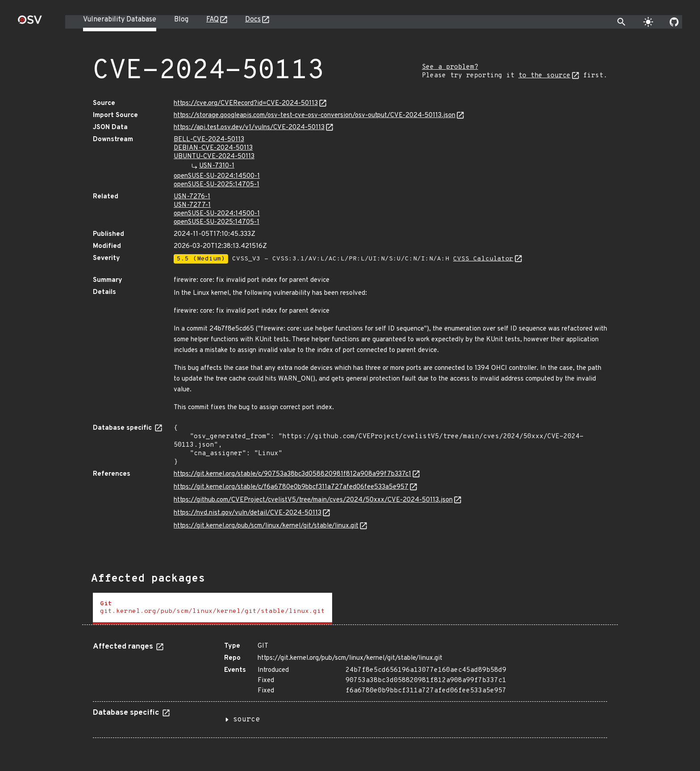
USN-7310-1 (217, 166)
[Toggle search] (621, 22)
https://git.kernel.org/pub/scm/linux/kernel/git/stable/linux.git (266, 526)
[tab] (212, 609)
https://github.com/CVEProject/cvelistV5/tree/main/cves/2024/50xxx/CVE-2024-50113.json (313, 500)
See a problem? (450, 67)
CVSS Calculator (483, 259)
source (246, 720)
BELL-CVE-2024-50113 (209, 140)
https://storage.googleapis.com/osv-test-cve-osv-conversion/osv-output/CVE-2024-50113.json (315, 115)
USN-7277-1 (192, 205)
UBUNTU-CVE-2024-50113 (214, 157)
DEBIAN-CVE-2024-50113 (213, 148)
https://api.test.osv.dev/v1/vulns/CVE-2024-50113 (249, 128)
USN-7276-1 (192, 197)
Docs (253, 20)
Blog (181, 20)
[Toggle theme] (648, 22)
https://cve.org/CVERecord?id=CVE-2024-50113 (246, 103)
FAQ (212, 20)
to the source (544, 76)
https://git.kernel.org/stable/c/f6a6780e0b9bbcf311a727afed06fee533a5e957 (291, 487)
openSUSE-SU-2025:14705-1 (217, 185)
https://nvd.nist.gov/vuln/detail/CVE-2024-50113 (248, 513)
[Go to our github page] (674, 22)
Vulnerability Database (120, 20)
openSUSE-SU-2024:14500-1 (217, 176)
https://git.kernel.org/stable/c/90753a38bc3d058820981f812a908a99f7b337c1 (292, 474)
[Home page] (30, 23)
